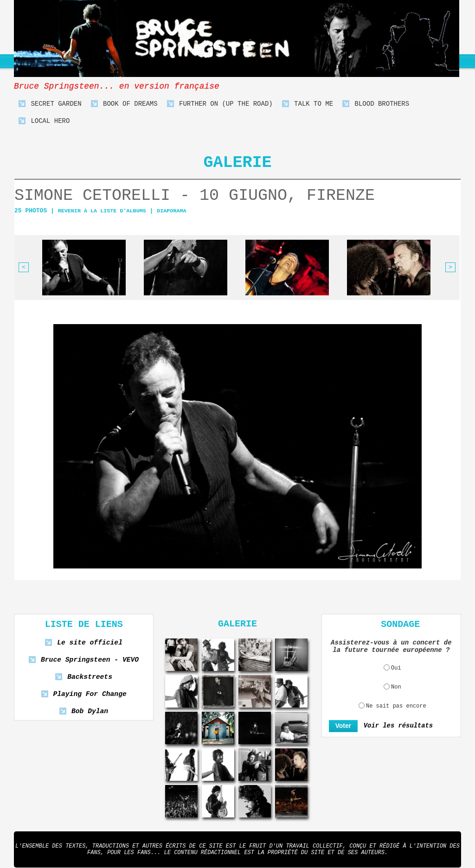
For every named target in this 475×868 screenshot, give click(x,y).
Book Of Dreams (124, 104)
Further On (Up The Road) (220, 104)
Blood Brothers (376, 104)
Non (396, 687)
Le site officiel (90, 643)
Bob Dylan (90, 712)
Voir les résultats (395, 726)
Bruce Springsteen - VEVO (90, 660)
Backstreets (90, 677)
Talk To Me (308, 104)
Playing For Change (90, 694)
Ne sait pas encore (396, 706)
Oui (396, 668)
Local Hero (44, 121)
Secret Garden (50, 104)
